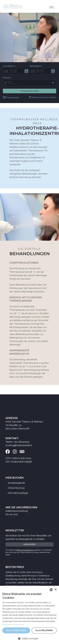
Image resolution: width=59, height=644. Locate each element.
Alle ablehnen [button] (44, 630)
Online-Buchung (16, 488)
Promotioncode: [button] (11, 98)
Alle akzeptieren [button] (16, 630)
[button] (16, 71)
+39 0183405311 (22, 442)
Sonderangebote (16, 483)
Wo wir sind (12, 514)
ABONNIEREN (30, 544)
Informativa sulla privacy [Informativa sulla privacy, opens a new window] (13, 624)
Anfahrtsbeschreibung (17, 511)
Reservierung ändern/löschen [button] (43, 97)
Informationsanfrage (18, 493)
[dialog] (29, 615)
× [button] (55, 590)
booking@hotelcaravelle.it (19, 445)
